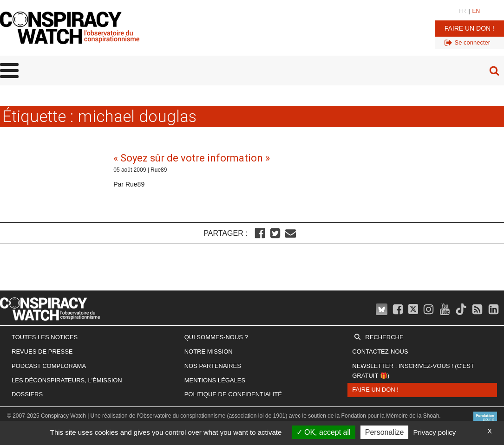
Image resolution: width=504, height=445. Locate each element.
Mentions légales (215, 380)
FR (462, 11)
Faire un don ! (469, 28)
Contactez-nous (380, 351)
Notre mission (209, 351)
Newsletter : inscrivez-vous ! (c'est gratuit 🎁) (413, 371)
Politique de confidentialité (233, 394)
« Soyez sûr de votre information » (192, 158)
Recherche (384, 337)
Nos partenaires (213, 366)
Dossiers (27, 394)
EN (476, 11)
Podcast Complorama (49, 366)
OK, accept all (324, 432)
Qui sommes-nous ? (216, 337)
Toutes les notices (45, 337)
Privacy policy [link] (435, 432)
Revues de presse (42, 351)
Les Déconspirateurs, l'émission (67, 380)
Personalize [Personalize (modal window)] (385, 432)
